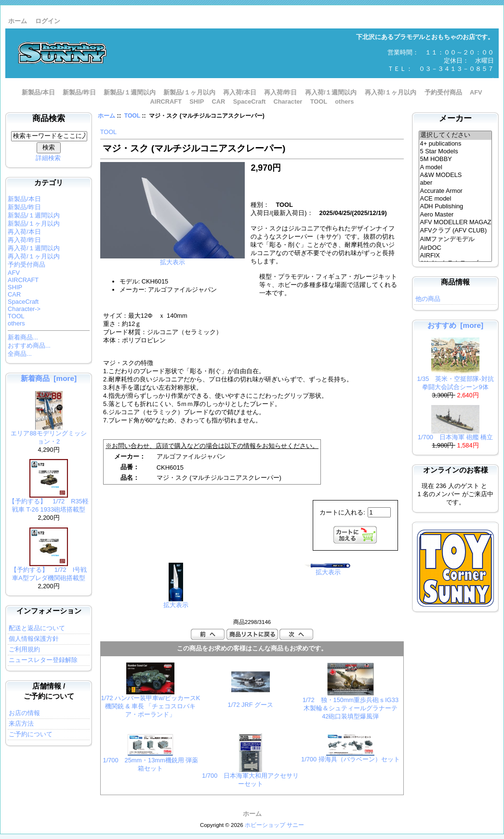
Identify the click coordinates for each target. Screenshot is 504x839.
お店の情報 (24, 713)
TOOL (132, 116)
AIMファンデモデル (456, 240)
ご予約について (31, 734)
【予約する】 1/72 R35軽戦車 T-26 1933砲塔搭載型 (48, 502)
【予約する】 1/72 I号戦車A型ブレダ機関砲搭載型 (49, 571)
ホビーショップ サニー (274, 825)
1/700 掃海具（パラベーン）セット (351, 759)
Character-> (24, 309)
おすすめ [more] (455, 325)
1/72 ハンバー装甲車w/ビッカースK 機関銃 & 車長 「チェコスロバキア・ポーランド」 (150, 706)
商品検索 (49, 118)
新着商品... (23, 337)
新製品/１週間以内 (130, 92)
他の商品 (428, 299)
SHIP (197, 101)
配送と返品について (37, 628)
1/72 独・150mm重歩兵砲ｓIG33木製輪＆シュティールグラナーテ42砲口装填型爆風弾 (351, 708)
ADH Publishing (456, 206)
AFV (476, 92)
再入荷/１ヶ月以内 (391, 92)
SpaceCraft (250, 101)
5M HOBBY (456, 159)
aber (456, 183)
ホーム (18, 21)
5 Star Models (456, 151)
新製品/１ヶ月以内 (189, 92)
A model (456, 167)
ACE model (456, 199)
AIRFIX (456, 256)
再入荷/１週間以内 (331, 92)
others (344, 101)
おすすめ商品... (29, 345)
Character (288, 101)
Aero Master (456, 215)
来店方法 (21, 724)
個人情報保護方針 (34, 639)
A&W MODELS (456, 175)
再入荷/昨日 (281, 92)
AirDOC (456, 248)
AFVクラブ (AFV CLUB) (456, 231)
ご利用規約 (24, 649)
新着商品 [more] (49, 378)
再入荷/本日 (240, 92)
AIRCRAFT (166, 101)
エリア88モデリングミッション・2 (48, 434)
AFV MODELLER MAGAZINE (456, 222)
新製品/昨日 (79, 92)
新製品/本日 (38, 92)
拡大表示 (176, 602)
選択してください (456, 135)
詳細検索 (48, 158)
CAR (219, 101)
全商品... (20, 354)
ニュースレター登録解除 (43, 660)
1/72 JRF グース (251, 705)
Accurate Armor (456, 191)
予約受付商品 (443, 92)
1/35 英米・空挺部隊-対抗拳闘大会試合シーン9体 (455, 380)
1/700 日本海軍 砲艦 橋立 (455, 434)
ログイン (48, 21)
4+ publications (456, 144)
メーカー (455, 118)
